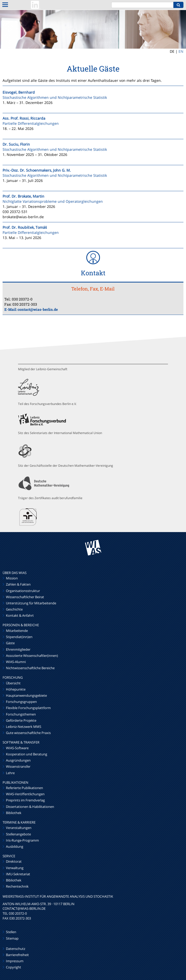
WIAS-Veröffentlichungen (25, 794)
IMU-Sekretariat (18, 874)
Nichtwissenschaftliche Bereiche (30, 668)
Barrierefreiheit (17, 955)
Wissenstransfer (18, 766)
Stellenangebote (18, 834)
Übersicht (13, 683)
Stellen (11, 932)
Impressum (15, 961)
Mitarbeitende (17, 631)
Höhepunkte (16, 689)
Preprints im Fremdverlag (25, 800)
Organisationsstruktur (23, 591)
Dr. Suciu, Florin (16, 144)
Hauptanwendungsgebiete (26, 695)
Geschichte (14, 609)
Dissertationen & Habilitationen (30, 807)
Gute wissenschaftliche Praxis (28, 733)
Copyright (14, 967)
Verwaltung (15, 868)
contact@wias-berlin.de (38, 309)
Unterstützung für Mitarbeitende (31, 603)
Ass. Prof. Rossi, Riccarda (24, 118)
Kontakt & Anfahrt (20, 615)
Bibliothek (14, 813)
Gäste (10, 643)
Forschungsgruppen (21, 702)
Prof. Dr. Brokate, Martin (23, 196)
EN (181, 51)
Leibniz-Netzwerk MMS (24, 727)
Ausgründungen (18, 760)
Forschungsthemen (21, 714)
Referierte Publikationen (24, 788)
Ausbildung (15, 846)
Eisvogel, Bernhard (19, 92)
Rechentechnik (17, 886)
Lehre (10, 773)
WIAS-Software (17, 748)
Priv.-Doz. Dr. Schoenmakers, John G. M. (37, 170)
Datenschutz (16, 949)
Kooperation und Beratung (27, 754)
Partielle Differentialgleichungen (31, 123)
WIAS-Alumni (16, 662)
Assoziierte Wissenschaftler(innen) (32, 656)
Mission (12, 578)
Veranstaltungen (19, 828)
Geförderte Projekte (21, 720)
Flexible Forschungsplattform (28, 708)
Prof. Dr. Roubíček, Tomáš (25, 227)
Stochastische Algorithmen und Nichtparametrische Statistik (55, 97)
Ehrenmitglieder (18, 649)
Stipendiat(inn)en (19, 637)
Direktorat (14, 861)
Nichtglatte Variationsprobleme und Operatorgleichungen (53, 201)
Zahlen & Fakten (18, 584)
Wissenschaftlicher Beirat (25, 597)
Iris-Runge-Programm (22, 840)
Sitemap (12, 938)
